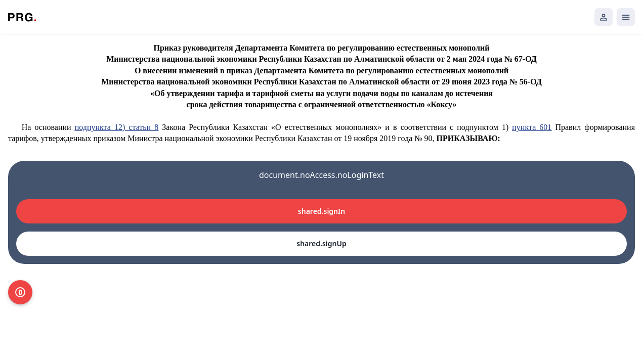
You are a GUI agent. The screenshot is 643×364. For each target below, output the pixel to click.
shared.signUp (321, 243)
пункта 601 (532, 127)
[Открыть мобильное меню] (626, 17)
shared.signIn (321, 211)
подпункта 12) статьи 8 (117, 127)
